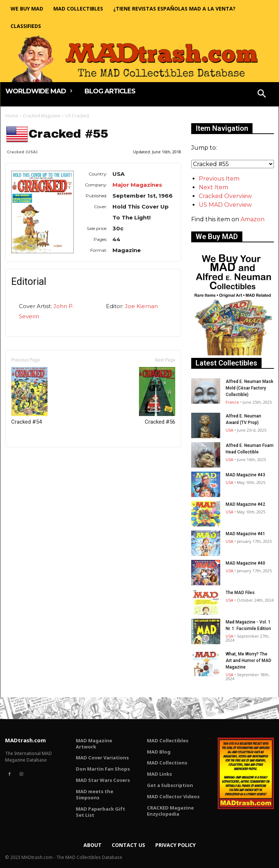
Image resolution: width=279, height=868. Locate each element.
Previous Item (219, 179)
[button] (262, 94)
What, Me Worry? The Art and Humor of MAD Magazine (249, 661)
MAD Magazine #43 (245, 475)
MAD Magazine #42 (245, 504)
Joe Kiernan (141, 306)
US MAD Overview (225, 205)
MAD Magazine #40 (245, 563)
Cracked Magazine (42, 116)
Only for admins (31, 459)
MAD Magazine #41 (245, 534)
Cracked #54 (29, 396)
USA (229, 430)
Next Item (214, 187)
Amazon (253, 219)
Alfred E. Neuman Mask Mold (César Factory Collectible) (249, 388)
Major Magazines (137, 185)
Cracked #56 (157, 396)
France (232, 402)
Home (12, 116)
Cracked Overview (225, 196)
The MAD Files (240, 593)
